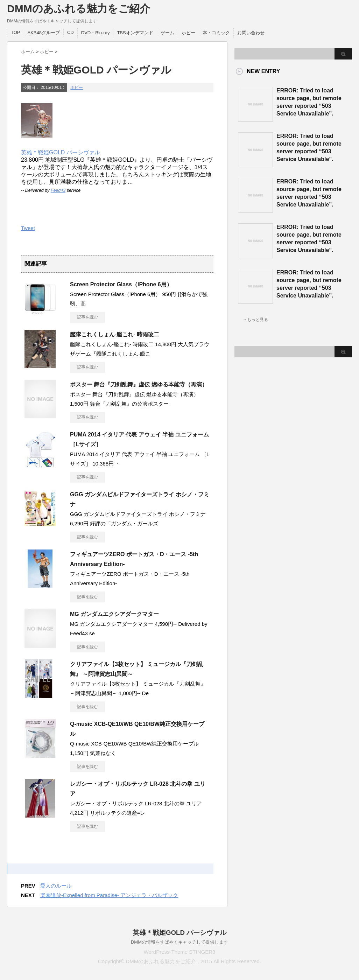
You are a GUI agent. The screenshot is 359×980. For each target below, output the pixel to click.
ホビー (188, 33)
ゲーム (167, 33)
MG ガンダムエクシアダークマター (114, 614)
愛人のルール (56, 886)
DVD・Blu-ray (96, 33)
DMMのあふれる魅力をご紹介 (79, 9)
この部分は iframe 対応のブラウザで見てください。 (262, 466)
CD (71, 32)
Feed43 (58, 190)
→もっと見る (255, 320)
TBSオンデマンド (135, 33)
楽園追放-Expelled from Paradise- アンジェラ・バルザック (109, 895)
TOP (16, 32)
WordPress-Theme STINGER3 (180, 952)
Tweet (28, 228)
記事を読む (87, 317)
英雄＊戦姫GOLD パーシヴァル (61, 152)
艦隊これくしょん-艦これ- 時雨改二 (115, 334)
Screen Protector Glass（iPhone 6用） (121, 284)
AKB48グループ (44, 33)
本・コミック (216, 33)
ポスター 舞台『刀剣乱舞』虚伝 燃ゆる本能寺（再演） (139, 384)
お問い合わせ (251, 33)
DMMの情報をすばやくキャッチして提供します (179, 942)
